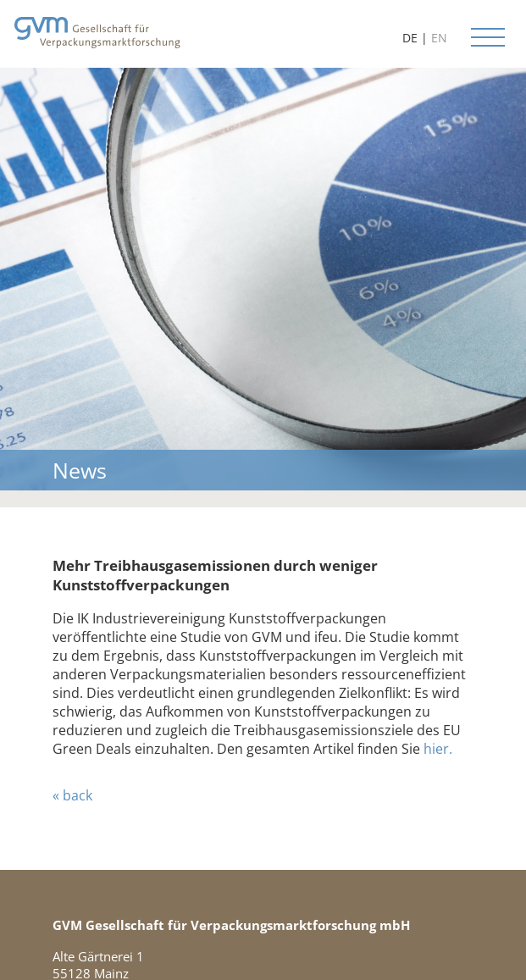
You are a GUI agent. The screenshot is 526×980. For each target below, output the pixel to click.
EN (439, 38)
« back (72, 795)
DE (410, 38)
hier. (438, 749)
